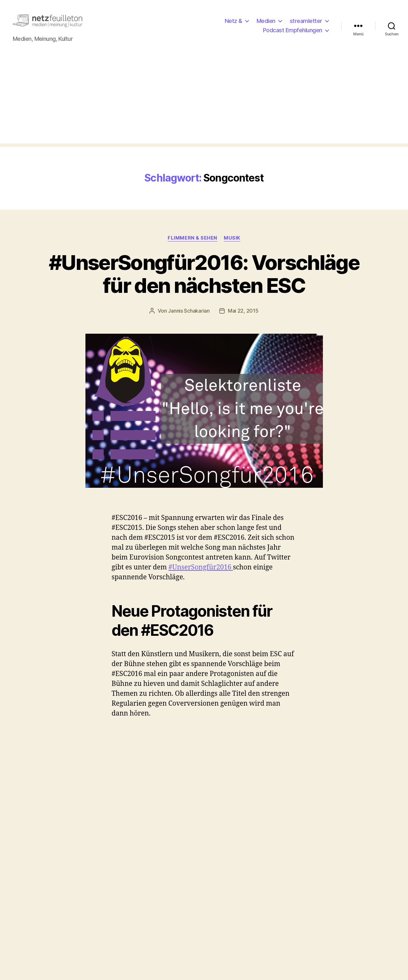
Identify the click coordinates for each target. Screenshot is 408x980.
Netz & (233, 23)
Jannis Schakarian (189, 316)
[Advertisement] (204, 104)
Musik (232, 243)
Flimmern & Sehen (193, 243)
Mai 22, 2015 (243, 316)
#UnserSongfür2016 (200, 573)
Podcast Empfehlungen (293, 33)
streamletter (306, 23)
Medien (266, 23)
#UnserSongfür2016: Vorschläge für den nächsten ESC (204, 279)
